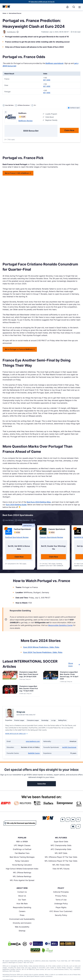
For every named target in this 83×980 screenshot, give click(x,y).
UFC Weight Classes (22, 845)
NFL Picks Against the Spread (22, 880)
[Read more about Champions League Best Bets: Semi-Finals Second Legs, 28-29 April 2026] (29, 675)
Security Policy (61, 915)
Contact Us (22, 892)
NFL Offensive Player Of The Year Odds (61, 857)
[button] (80, 7)
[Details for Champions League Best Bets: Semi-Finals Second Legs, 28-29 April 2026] (10, 677)
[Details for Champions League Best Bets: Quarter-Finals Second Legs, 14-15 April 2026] (51, 677)
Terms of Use (61, 900)
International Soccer (15, 13)
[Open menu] (79, 7)
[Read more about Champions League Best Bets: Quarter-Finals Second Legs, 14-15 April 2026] (69, 676)
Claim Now (19, 557)
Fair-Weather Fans (22, 853)
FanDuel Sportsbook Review (17, 537)
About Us (22, 896)
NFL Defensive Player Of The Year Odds (61, 861)
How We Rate (22, 904)
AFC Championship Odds (61, 849)
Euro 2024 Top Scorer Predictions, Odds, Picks (43, 652)
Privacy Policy (61, 896)
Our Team (22, 900)
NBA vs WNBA (22, 842)
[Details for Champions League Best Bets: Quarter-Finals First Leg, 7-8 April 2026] (10, 690)
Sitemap (22, 931)
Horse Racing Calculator (22, 865)
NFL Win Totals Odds (61, 865)
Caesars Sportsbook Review (51, 537)
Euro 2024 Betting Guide (16, 505)
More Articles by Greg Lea (16, 734)
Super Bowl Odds (61, 842)
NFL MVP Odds (61, 853)
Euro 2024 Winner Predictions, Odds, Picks (41, 647)
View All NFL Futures (61, 869)
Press (22, 915)
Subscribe (42, 784)
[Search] (74, 7)
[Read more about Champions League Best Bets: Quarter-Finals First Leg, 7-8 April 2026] (29, 689)
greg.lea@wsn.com (33, 741)
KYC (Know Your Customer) (61, 911)
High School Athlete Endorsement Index (22, 869)
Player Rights (61, 907)
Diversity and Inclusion (22, 923)
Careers (22, 911)
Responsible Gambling (22, 907)
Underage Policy (61, 904)
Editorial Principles (61, 892)
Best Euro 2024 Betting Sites (39, 502)
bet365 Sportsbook (69, 747)
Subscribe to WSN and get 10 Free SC (43, 2)
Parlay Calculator (22, 861)
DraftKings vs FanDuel (22, 849)
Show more (74, 665)
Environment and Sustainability (22, 919)
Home (4, 13)
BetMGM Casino (34, 753)
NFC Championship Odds (61, 845)
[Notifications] (67, 7)
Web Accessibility (22, 927)
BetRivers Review (26, 121)
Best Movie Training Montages (22, 857)
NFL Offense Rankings (22, 873)
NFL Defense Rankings (22, 876)
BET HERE (47, 80)
